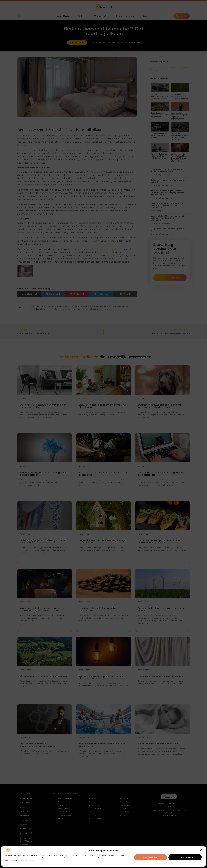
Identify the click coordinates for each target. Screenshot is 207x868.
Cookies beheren (185, 857)
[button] (200, 851)
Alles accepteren (151, 857)
